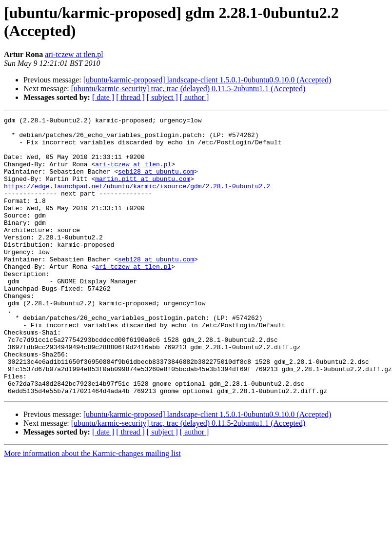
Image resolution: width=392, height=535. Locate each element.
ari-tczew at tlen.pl (74, 54)
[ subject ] (162, 97)
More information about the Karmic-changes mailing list (92, 509)
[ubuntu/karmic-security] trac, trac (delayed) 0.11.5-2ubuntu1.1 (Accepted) (188, 89)
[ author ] (195, 97)
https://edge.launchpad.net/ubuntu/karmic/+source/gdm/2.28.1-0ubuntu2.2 (137, 200)
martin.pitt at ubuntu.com (143, 192)
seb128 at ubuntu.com (156, 183)
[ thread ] (130, 97)
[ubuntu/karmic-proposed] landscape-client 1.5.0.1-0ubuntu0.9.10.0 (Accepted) (207, 80)
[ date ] (103, 97)
